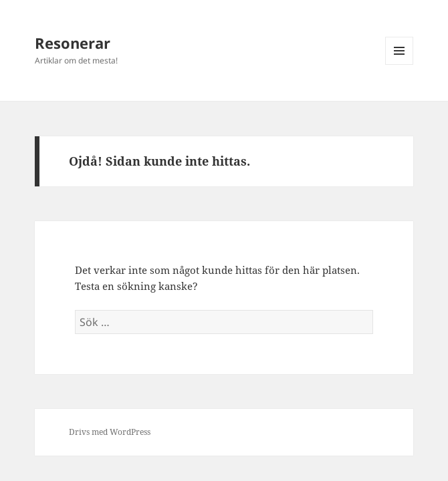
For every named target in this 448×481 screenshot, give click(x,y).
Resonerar (73, 43)
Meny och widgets (400, 64)
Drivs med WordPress (110, 432)
